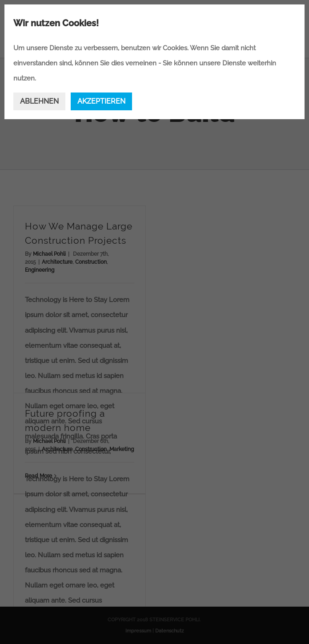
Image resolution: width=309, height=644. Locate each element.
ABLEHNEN (39, 101)
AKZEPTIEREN (101, 101)
